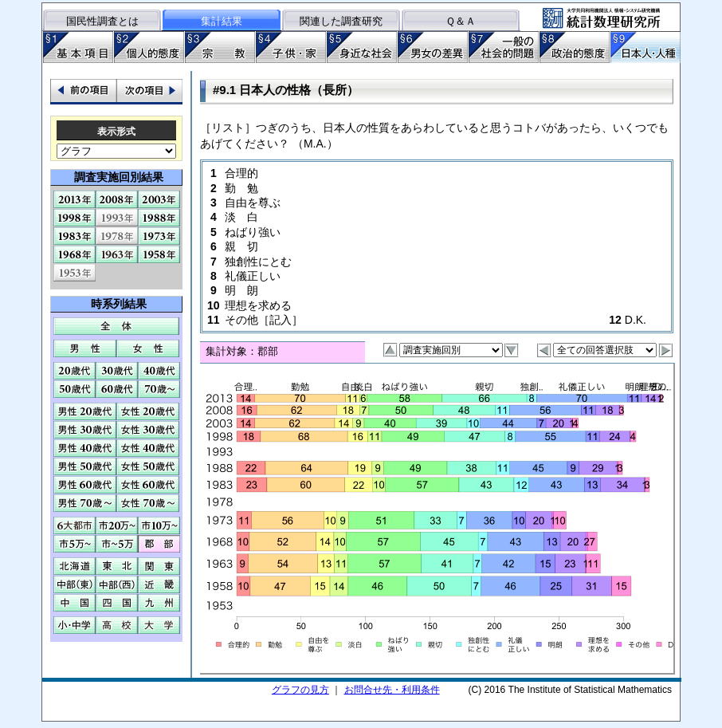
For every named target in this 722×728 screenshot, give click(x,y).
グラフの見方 (300, 690)
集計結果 (222, 21)
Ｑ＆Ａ (461, 21)
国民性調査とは (102, 21)
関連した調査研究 (341, 21)
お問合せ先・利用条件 (392, 690)
